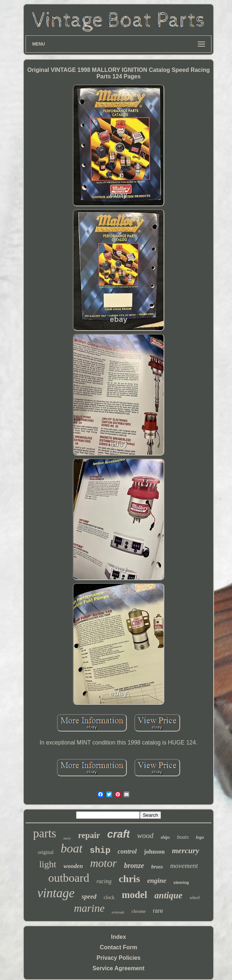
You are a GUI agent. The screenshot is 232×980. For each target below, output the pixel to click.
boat (72, 848)
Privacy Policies (119, 958)
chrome (139, 911)
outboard (69, 878)
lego (200, 837)
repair (89, 835)
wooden (73, 866)
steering (181, 882)
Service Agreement (119, 968)
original (46, 852)
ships (165, 837)
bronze (134, 865)
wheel (195, 898)
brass (157, 867)
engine (157, 880)
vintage (56, 893)
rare (158, 911)
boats (183, 837)
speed (89, 897)
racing (104, 881)
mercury (186, 851)
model (135, 895)
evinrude (118, 912)
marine (89, 908)
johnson (155, 852)
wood (145, 836)
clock (109, 897)
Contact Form (119, 947)
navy (67, 838)
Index (119, 937)
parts (45, 833)
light (48, 864)
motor (103, 863)
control (127, 851)
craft (119, 834)
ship (100, 851)
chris (129, 879)
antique (169, 895)
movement (184, 866)
